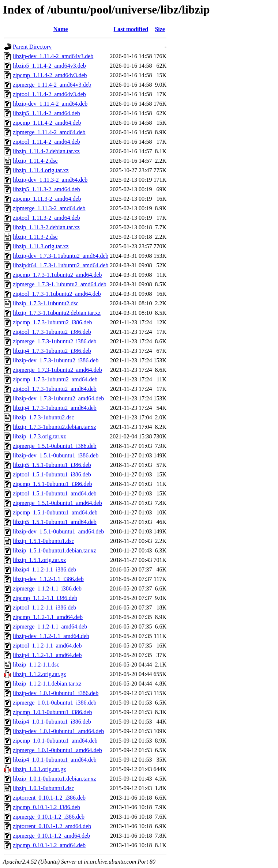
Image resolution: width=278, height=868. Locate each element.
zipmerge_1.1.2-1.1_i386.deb (47, 588)
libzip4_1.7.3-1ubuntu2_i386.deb (52, 351)
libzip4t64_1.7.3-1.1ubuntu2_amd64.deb (61, 265)
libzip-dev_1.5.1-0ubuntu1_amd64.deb (58, 531)
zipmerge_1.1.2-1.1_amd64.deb (50, 627)
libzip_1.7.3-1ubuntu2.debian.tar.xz (55, 427)
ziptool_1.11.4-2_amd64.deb (46, 142)
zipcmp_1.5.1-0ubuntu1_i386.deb (52, 484)
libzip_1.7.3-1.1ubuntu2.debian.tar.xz (57, 313)
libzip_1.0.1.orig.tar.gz (39, 769)
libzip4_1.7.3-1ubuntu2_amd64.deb (55, 408)
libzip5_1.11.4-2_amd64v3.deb (49, 66)
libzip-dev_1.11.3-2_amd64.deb (50, 180)
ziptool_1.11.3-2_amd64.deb (46, 218)
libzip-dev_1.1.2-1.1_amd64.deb (51, 636)
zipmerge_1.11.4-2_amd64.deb (49, 132)
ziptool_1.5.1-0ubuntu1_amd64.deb (55, 493)
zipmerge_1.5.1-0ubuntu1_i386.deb (55, 446)
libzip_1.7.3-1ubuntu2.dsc (44, 417)
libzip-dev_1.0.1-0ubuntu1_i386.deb (56, 693)
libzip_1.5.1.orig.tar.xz (39, 560)
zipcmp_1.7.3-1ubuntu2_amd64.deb (55, 379)
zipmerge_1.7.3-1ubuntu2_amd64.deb (57, 370)
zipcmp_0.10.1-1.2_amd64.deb (49, 845)
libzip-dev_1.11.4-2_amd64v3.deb (53, 56)
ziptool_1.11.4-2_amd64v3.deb (49, 94)
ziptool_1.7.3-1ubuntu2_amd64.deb (55, 389)
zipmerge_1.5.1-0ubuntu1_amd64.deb (57, 503)
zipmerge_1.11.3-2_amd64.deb (49, 208)
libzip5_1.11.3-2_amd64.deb (46, 189)
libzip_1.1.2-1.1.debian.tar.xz (47, 684)
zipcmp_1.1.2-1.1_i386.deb (45, 598)
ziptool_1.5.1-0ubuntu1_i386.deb (52, 474)
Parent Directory (32, 47)
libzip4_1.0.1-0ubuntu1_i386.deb (52, 722)
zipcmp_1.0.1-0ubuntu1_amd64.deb (55, 741)
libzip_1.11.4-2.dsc (35, 161)
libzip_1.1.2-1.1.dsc (36, 665)
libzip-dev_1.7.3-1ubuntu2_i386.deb (56, 360)
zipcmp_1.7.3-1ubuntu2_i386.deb (52, 322)
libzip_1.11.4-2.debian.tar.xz (46, 151)
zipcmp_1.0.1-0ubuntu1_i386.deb (52, 712)
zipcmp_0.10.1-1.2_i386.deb (46, 807)
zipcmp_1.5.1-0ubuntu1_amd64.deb (55, 512)
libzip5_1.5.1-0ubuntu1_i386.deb (52, 465)
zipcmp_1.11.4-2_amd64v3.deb (50, 75)
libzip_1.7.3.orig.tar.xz (39, 436)
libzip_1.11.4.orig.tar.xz (41, 170)
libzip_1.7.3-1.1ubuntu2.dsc (46, 303)
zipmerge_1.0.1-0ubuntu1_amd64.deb (57, 750)
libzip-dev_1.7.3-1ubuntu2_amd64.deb (58, 398)
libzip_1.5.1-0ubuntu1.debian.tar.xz (55, 550)
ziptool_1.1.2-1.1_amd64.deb (47, 646)
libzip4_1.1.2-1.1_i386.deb (44, 569)
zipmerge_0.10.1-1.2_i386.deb (49, 817)
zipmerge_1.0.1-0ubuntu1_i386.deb (55, 703)
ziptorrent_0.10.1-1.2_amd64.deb (52, 826)
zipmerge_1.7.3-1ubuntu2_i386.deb (55, 341)
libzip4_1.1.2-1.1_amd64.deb (47, 655)
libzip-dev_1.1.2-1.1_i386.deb (48, 579)
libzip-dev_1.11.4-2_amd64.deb (50, 104)
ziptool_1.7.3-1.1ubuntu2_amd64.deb (57, 294)
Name (61, 29)
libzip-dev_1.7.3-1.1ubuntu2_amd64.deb (61, 256)
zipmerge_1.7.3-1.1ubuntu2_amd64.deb (60, 284)
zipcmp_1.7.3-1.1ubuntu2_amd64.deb (57, 275)
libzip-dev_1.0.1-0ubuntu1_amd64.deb (58, 731)
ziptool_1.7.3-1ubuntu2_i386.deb (52, 332)
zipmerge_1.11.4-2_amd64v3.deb (52, 85)
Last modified (131, 29)
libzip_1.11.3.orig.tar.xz (41, 246)
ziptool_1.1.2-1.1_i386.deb (44, 607)
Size (160, 29)
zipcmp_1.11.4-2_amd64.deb (47, 123)
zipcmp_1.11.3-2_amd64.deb (47, 199)
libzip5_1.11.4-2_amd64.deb (46, 113)
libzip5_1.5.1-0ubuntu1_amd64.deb (55, 522)
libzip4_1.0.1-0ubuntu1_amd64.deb (55, 760)
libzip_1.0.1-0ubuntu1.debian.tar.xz (55, 779)
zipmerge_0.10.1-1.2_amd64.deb (51, 836)
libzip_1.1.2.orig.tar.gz (39, 674)
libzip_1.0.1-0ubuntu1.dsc (44, 788)
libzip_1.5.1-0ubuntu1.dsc (44, 541)
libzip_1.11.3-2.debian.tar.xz (46, 227)
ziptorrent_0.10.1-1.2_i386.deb (49, 798)
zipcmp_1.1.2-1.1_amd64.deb (48, 617)
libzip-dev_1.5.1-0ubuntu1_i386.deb (56, 455)
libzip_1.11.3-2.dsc (35, 237)
